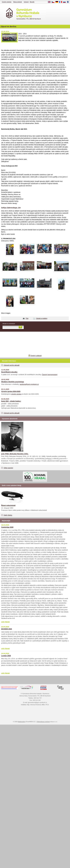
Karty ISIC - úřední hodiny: (11, 401)
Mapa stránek (18, 2)
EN (50, 2)
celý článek (5, 622)
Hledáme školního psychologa (13, 382)
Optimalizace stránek (43, 722)
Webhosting (22, 722)
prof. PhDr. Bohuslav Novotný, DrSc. (15, 454)
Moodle (32, 2)
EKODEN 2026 (7, 629)
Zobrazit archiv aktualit (12, 365)
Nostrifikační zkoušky (9, 372)
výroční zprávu (16, 394)
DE (58, 2)
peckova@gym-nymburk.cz (29, 384)
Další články (8, 515)
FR (61, 2)
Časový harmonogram (50, 375)
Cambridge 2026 (7, 527)
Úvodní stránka (7, 2)
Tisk (27, 318)
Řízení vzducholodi (8, 505)
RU (65, 2)
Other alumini (8, 468)
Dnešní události (36, 356)
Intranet (26, 2)
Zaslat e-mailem (42, 318)
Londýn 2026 (6, 656)
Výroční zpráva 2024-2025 (11, 391)
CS (54, 2)
